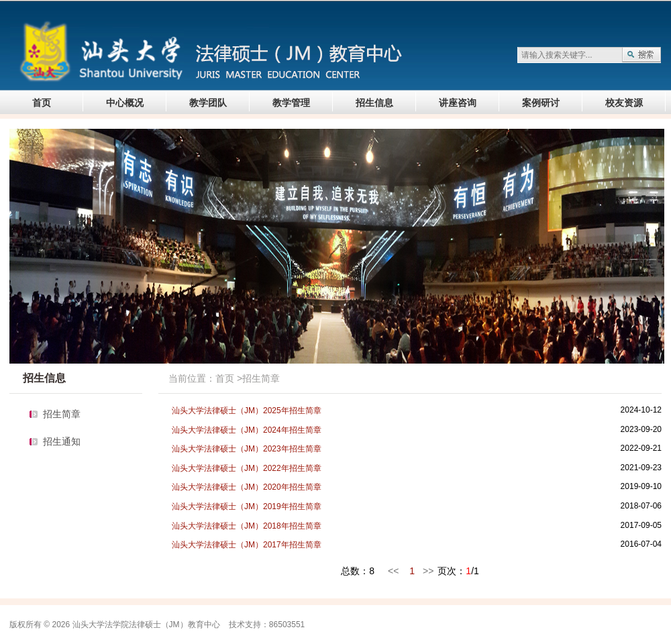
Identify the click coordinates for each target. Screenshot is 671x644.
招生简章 (62, 414)
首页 (42, 103)
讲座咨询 (458, 103)
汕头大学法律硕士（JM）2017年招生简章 (247, 545)
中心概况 (125, 103)
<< (393, 571)
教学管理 (291, 103)
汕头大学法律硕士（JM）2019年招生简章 (247, 506)
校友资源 (624, 103)
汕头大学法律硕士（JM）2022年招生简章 (247, 468)
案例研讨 (541, 103)
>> (428, 571)
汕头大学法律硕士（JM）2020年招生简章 (247, 487)
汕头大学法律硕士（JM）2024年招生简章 (247, 430)
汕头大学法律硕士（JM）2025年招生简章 (247, 411)
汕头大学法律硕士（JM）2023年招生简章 (247, 449)
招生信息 (374, 103)
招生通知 (62, 441)
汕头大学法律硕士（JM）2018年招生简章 (247, 526)
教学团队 (208, 103)
